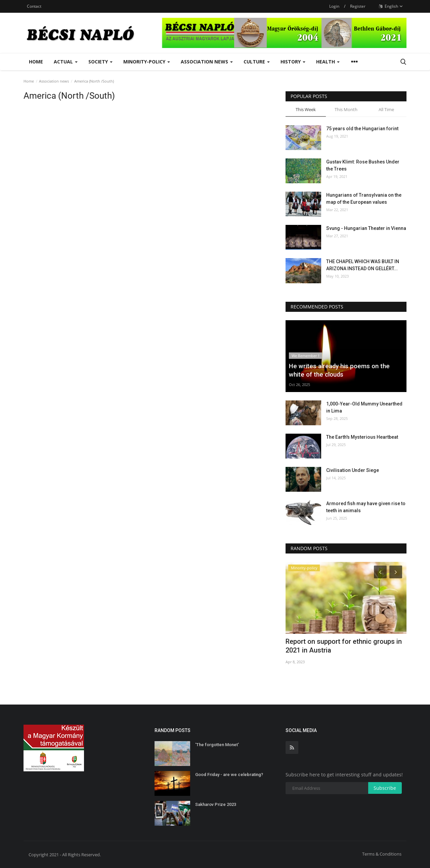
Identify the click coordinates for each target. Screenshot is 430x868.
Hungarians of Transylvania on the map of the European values (364, 199)
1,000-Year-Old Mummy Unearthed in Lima (364, 407)
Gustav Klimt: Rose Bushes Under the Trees (363, 165)
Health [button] (328, 62)
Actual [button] (66, 62)
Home (36, 62)
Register (358, 6)
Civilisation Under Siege (353, 470)
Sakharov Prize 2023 (216, 804)
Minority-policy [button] (147, 62)
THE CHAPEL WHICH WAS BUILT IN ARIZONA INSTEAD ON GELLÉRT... (363, 265)
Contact (34, 6)
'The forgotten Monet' (217, 745)
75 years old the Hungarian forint (362, 129)
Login (334, 6)
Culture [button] (257, 62)
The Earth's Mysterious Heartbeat (362, 437)
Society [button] (100, 62)
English (391, 6)
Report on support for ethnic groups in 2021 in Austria (344, 646)
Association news (54, 81)
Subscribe (385, 788)
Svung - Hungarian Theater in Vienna (366, 228)
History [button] (293, 62)
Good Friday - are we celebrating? (229, 775)
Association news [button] (207, 62)
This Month (346, 109)
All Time (386, 109)
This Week (306, 109)
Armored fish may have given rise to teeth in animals (366, 507)
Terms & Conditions (382, 854)
